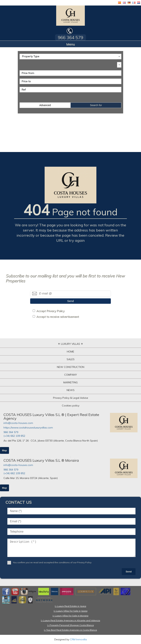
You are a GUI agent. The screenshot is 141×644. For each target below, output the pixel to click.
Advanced (45, 105)
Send (70, 301)
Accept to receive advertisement (58, 317)
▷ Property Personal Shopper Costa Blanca (71, 625)
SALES (71, 359)
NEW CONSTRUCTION (71, 367)
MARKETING (70, 382)
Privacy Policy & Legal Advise (71, 398)
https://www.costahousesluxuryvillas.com (28, 428)
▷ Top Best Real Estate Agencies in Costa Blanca (70, 630)
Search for (96, 105)
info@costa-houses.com (18, 423)
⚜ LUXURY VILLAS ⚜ (70, 344)
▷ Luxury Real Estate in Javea (70, 606)
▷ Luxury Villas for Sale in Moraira (70, 616)
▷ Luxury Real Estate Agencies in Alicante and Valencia (70, 620)
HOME (70, 352)
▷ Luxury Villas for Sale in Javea (71, 611)
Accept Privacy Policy (50, 311)
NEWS (71, 390)
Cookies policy (71, 406)
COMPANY (71, 375)
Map (4, 450)
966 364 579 (11, 432)
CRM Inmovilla (78, 639)
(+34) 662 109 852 (14, 436)
